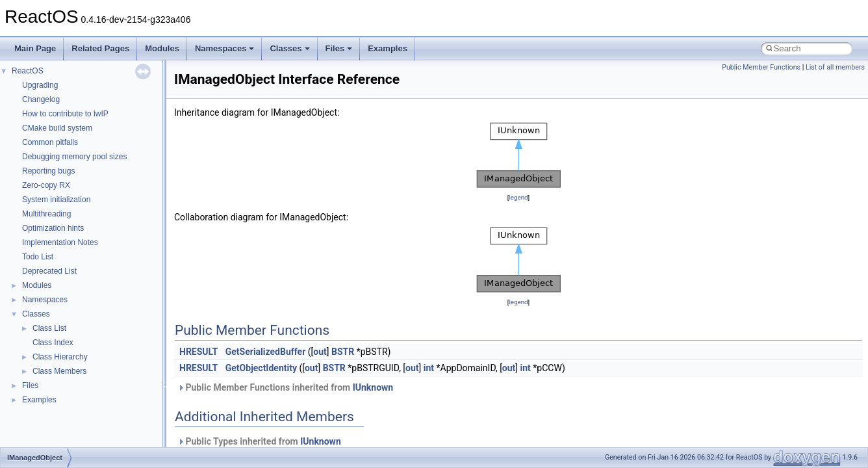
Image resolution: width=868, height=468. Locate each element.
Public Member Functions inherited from (285, 387)
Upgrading (40, 85)
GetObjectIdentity (261, 368)
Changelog (41, 99)
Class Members (59, 371)
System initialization (56, 200)
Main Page (35, 48)
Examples (388, 48)
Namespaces (225, 48)
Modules (162, 48)
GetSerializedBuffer (266, 352)
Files (339, 48)
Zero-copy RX (46, 185)
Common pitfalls (50, 142)
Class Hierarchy (60, 357)
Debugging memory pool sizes (74, 157)
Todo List (38, 257)
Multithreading (46, 214)
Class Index (53, 343)
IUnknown (373, 387)
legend (518, 197)
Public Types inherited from (259, 441)
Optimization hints (53, 228)
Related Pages (100, 48)
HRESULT (198, 352)
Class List (49, 328)
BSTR (343, 352)
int (429, 368)
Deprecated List (49, 271)
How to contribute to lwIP (65, 114)
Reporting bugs (48, 171)
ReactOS (28, 71)
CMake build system (57, 128)
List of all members (835, 67)
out (320, 352)
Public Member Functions (761, 67)
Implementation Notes (60, 242)
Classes (289, 48)
